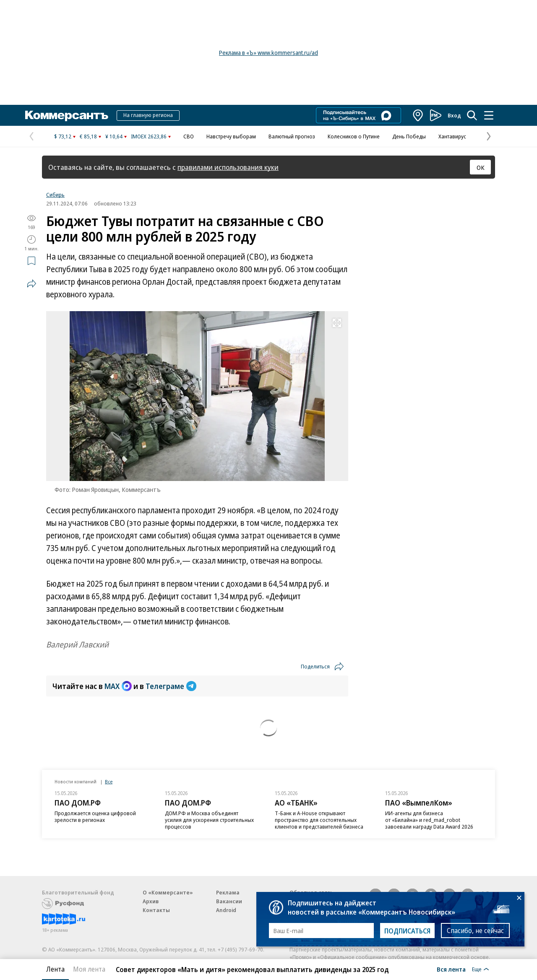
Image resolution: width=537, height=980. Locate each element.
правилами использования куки (228, 167)
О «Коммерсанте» (168, 892)
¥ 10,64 (114, 136)
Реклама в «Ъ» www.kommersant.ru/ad (268, 53)
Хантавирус (452, 136)
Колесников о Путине (354, 136)
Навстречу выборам (231, 136)
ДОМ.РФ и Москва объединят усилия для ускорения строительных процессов (209, 820)
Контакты (156, 910)
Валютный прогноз (292, 136)
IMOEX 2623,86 (149, 136)
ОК (481, 167)
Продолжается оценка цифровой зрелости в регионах (95, 816)
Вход (454, 115)
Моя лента (89, 969)
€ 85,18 (88, 136)
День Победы (409, 136)
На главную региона (148, 115)
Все (109, 781)
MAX (118, 686)
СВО (189, 136)
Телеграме (171, 686)
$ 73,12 (63, 136)
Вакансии (229, 901)
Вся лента (451, 969)
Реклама (228, 892)
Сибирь (55, 195)
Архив (151, 901)
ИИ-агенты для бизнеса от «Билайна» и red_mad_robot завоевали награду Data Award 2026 (429, 820)
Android (226, 910)
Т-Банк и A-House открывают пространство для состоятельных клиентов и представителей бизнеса (319, 820)
